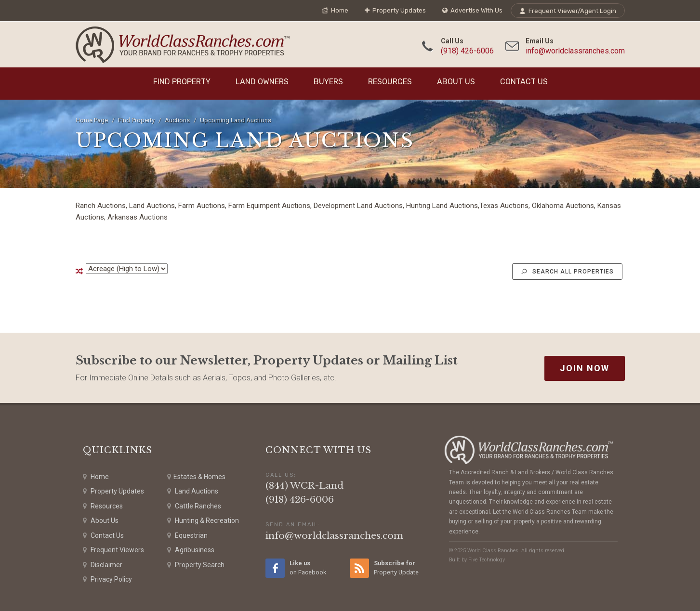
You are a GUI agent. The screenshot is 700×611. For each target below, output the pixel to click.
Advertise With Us (472, 11)
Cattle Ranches (194, 506)
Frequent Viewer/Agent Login (568, 11)
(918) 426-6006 (467, 51)
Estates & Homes (196, 477)
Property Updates (395, 11)
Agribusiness (191, 550)
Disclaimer (103, 565)
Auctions (177, 120)
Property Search (196, 565)
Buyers (328, 82)
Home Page (92, 120)
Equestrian (187, 536)
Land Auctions (193, 491)
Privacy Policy (107, 579)
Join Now (585, 368)
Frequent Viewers (113, 550)
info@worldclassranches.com (575, 51)
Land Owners (262, 82)
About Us (456, 82)
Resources (390, 82)
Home (335, 11)
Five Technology (487, 560)
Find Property (182, 82)
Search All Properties (567, 272)
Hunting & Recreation (203, 521)
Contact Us (524, 82)
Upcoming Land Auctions (236, 120)
